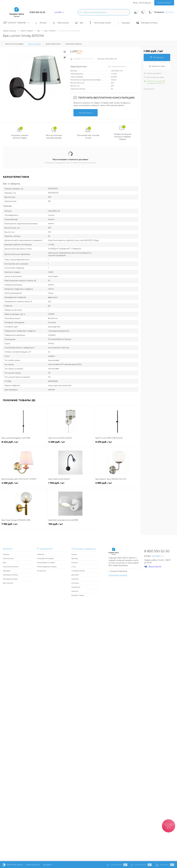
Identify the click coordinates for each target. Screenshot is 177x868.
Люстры (6, 554)
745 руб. (70, 525)
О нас (74, 567)
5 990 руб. (117, 484)
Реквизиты (76, 587)
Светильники (8, 558)
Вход (135, 3)
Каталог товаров (17, 23)
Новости (75, 591)
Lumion (114, 74)
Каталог (75, 562)
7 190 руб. (23, 525)
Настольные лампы (11, 567)
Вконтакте (153, 567)
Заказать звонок (164, 3)
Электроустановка (10, 579)
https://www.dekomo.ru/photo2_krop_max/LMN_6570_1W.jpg (73, 240)
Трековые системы (10, 575)
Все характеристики (117, 66)
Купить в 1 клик (157, 66)
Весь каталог (8, 583)
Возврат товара (78, 595)
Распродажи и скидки (46, 562)
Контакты (75, 583)
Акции (74, 554)
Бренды (75, 558)
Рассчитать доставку (154, 77)
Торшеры (7, 571)
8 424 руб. (23, 443)
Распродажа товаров (169, 826)
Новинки (41, 554)
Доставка (75, 575)
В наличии (42, 571)
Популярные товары (45, 558)
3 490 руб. (70, 443)
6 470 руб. (117, 443)
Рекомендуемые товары (47, 567)
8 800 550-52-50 (38, 12)
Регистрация (145, 3)
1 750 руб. (70, 484)
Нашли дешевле (152, 73)
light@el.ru (59, 12)
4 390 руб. (23, 484)
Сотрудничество (78, 571)
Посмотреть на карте (118, 575)
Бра (4, 562)
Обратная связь (13, 865)
